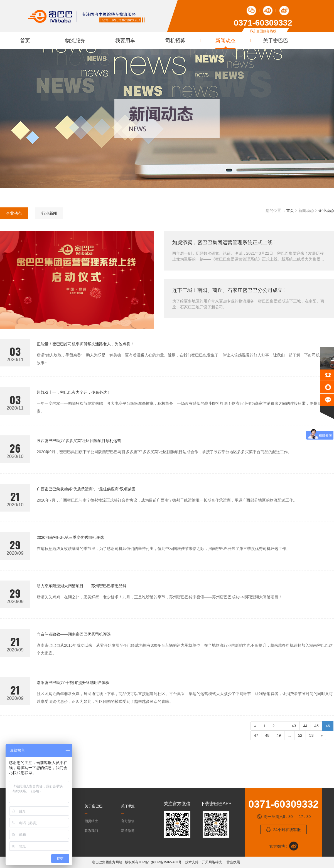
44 (305, 726)
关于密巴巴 (276, 41)
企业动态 (14, 213)
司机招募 (175, 41)
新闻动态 (225, 41)
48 (267, 735)
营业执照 (233, 862)
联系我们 (91, 831)
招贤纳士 (91, 821)
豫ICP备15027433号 (167, 862)
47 (256, 735)
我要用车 (125, 41)
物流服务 (75, 41)
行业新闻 (49, 213)
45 (316, 726)
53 (311, 735)
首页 (25, 41)
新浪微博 (128, 831)
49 (279, 735)
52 (300, 735)
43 (294, 726)
